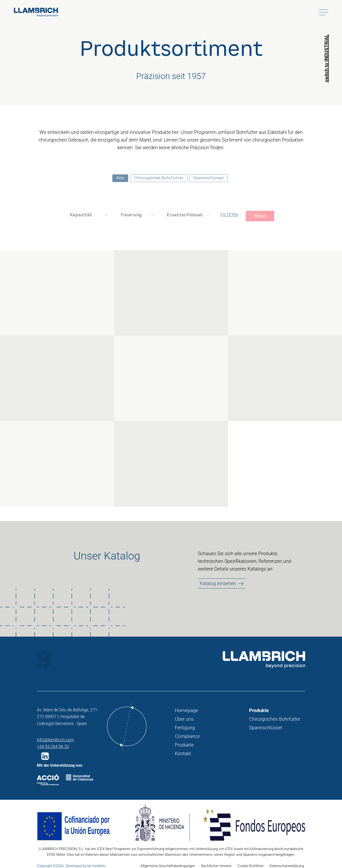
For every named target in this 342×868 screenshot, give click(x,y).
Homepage (186, 710)
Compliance (187, 736)
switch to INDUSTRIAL (326, 58)
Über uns (184, 719)
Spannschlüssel (266, 728)
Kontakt (183, 754)
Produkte (184, 745)
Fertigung (185, 728)
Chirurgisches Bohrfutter (275, 719)
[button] (46, 756)
